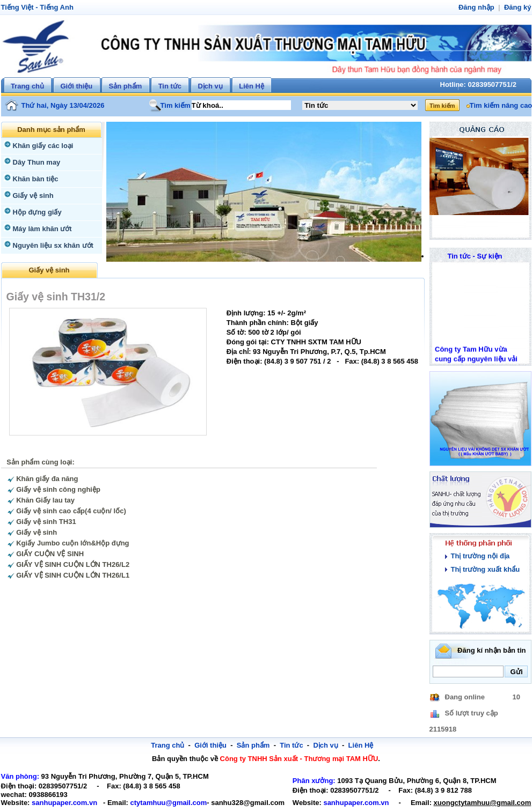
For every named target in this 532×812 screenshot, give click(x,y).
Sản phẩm (126, 86)
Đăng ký (519, 7)
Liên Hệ (252, 86)
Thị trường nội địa (479, 556)
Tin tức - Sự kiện (475, 256)
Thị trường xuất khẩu (483, 569)
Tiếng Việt (16, 7)
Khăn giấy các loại (41, 146)
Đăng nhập (479, 7)
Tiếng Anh (53, 7)
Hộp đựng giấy (36, 212)
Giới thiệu (76, 86)
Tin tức (170, 86)
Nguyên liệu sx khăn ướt (51, 245)
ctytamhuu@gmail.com (157, 803)
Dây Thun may (35, 162)
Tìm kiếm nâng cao (499, 105)
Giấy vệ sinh (32, 195)
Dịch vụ (210, 86)
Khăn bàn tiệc (34, 179)
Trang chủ (27, 86)
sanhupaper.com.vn (60, 803)
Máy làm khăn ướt (41, 229)
